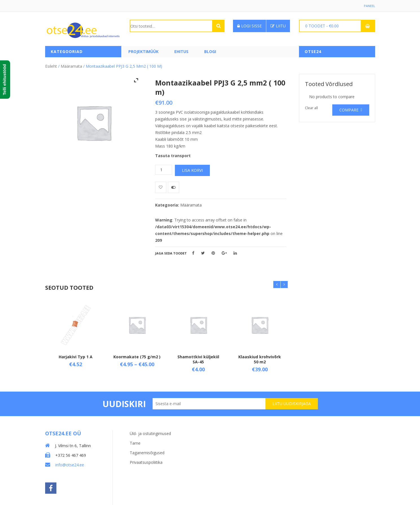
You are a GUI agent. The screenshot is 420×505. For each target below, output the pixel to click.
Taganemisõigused (147, 449)
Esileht (51, 65)
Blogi (210, 51)
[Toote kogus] (164, 168)
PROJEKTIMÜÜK (143, 51)
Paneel (369, 6)
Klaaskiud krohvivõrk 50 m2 (260, 358)
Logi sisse (249, 26)
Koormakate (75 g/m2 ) (137, 355)
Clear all (311, 107)
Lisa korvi (192, 169)
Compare (349, 108)
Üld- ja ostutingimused (150, 430)
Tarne (135, 440)
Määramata (71, 65)
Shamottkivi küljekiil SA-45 (198, 358)
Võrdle (173, 186)
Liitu (278, 26)
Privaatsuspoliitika (146, 459)
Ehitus (181, 51)
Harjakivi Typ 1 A (76, 355)
